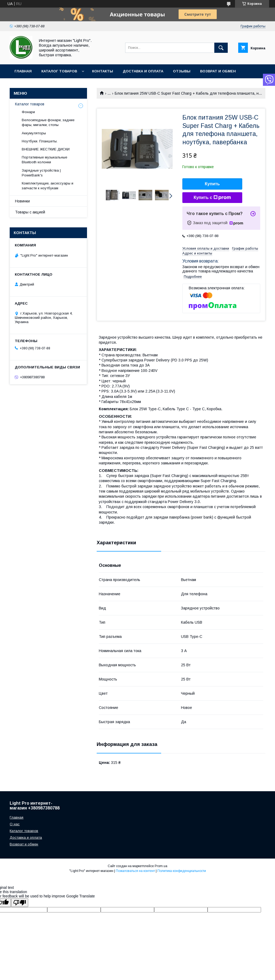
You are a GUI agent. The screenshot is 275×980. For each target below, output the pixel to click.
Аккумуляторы (34, 133)
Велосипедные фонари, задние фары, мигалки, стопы (48, 122)
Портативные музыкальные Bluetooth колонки (44, 160)
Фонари (28, 112)
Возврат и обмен (218, 71)
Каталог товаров (59, 71)
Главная (23, 71)
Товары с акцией (30, 212)
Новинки (22, 201)
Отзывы (182, 71)
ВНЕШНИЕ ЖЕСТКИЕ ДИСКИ (46, 149)
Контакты (103, 71)
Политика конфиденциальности (182, 871)
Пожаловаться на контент (135, 871)
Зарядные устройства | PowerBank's (41, 173)
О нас (15, 824)
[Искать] (221, 48)
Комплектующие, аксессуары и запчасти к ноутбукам (48, 186)
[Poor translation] (20, 903)
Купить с (212, 198)
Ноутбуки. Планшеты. (40, 141)
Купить (212, 184)
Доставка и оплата (143, 71)
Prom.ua (161, 866)
